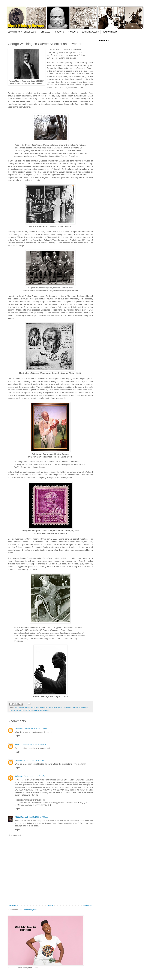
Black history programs (39, 708)
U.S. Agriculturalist (32, 710)
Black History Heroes (22, 708)
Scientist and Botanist (17, 710)
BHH (17, 745)
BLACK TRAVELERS (90, 32)
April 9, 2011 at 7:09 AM (39, 817)
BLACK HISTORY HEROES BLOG (22, 32)
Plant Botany (84, 708)
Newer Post (13, 905)
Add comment (15, 835)
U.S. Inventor (44, 710)
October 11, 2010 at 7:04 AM (35, 728)
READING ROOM (110, 32)
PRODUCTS (73, 32)
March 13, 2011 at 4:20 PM (35, 776)
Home (51, 905)
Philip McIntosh (22, 817)
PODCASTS (59, 32)
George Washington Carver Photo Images (63, 708)
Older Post (88, 905)
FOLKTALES (45, 32)
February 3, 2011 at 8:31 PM (35, 745)
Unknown (19, 728)
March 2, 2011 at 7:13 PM (34, 760)
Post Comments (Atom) (28, 910)
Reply (17, 736)
